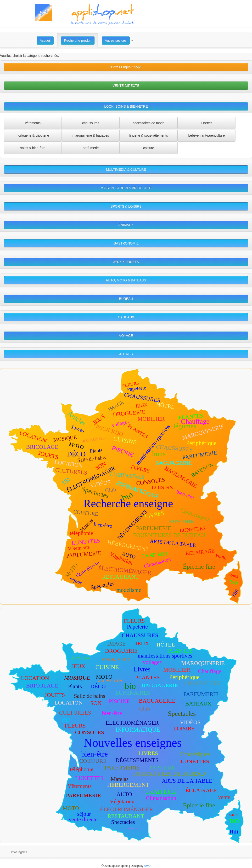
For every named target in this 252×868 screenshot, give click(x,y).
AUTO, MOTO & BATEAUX (126, 280)
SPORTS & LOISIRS (126, 206)
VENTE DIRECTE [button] (126, 86)
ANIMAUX (126, 225)
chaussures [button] (91, 123)
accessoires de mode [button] (149, 123)
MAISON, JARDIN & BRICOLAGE (126, 188)
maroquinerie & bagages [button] (91, 135)
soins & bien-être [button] (33, 148)
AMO (147, 866)
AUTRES (126, 354)
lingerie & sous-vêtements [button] (148, 135)
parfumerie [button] (91, 148)
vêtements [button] (33, 123)
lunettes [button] (206, 123)
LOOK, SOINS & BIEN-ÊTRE (126, 106)
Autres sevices (116, 41)
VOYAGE (126, 336)
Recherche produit (78, 41)
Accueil (45, 41)
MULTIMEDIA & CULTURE (126, 169)
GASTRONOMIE (126, 243)
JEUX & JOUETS (126, 262)
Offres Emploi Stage (126, 67)
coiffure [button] (149, 148)
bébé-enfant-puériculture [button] (207, 135)
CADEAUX (126, 317)
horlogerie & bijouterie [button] (33, 135)
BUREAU (126, 299)
